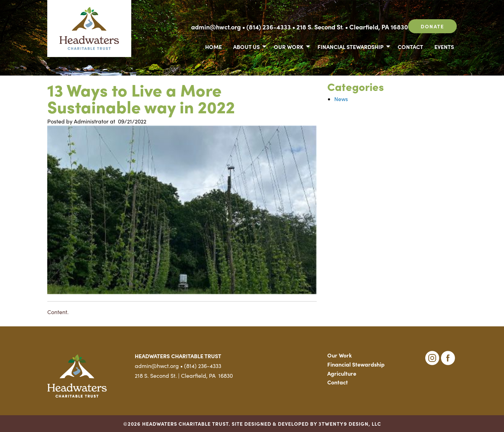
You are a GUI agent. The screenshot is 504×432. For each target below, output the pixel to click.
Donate (432, 26)
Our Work (289, 47)
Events (444, 47)
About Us (246, 47)
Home (213, 47)
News (341, 99)
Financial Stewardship (351, 47)
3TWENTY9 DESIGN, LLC (350, 424)
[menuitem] (213, 46)
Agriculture (342, 373)
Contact (410, 47)
